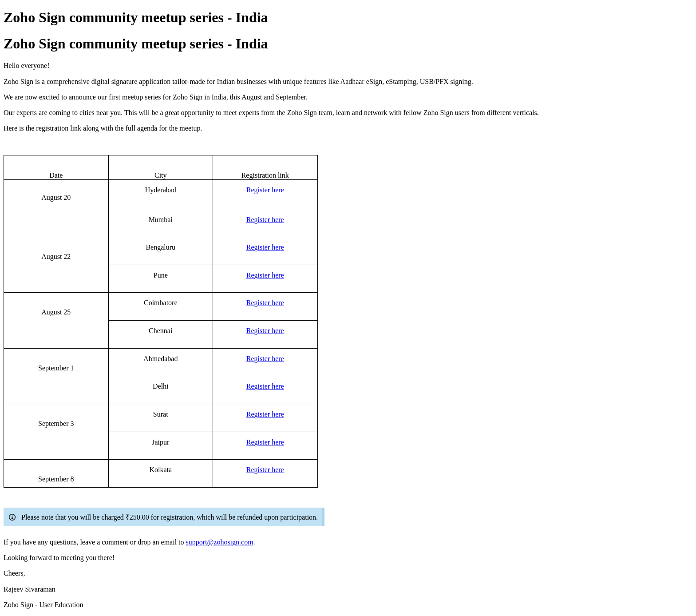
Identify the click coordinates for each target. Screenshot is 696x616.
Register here (265, 190)
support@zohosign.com (220, 542)
